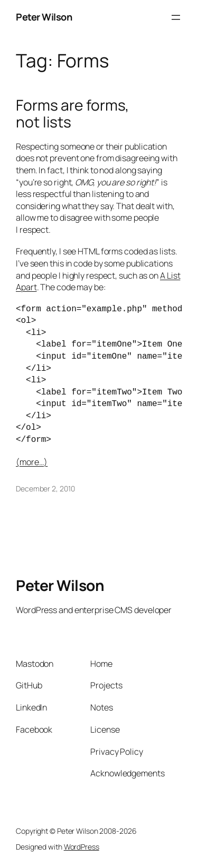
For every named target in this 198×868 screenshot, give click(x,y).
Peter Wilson (44, 17)
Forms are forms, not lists (72, 114)
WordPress (82, 847)
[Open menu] (176, 17)
